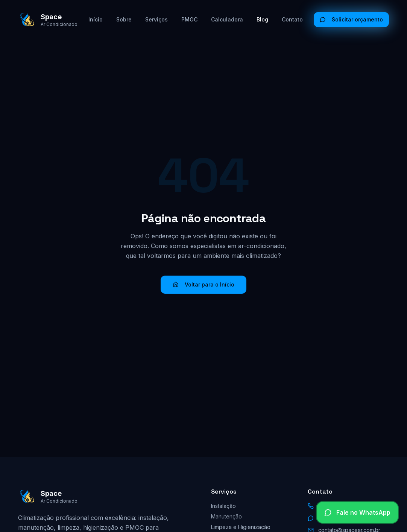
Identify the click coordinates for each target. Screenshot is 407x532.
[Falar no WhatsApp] (357, 512)
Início (96, 19)
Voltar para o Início (203, 284)
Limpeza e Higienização (241, 527)
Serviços (156, 19)
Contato (292, 19)
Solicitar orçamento (351, 19)
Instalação (223, 506)
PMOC (189, 19)
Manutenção (226, 516)
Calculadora (227, 19)
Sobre (124, 19)
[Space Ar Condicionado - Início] (48, 20)
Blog (262, 19)
